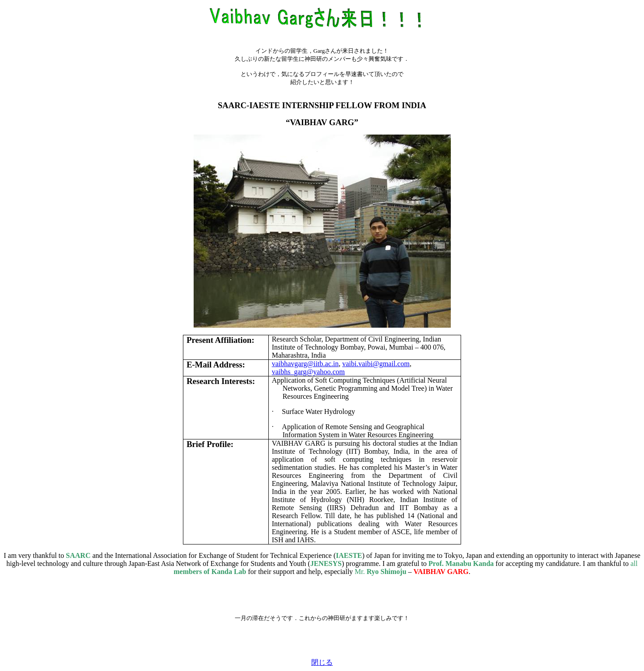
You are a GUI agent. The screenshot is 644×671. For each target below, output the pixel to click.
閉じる (322, 662)
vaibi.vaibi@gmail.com (376, 364)
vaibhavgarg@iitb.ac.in (305, 364)
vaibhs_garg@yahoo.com (308, 372)
